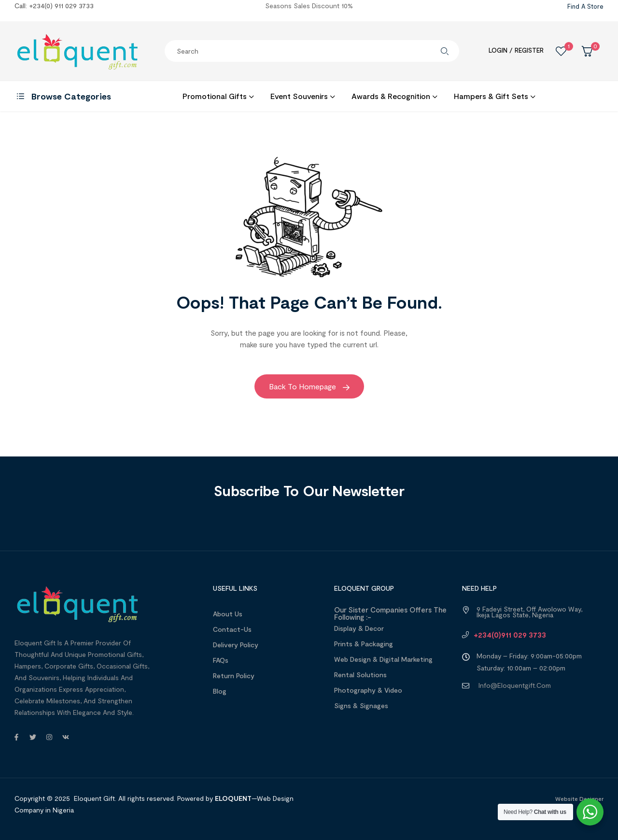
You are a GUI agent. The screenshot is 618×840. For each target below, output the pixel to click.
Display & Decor (359, 628)
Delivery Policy (236, 645)
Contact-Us (232, 629)
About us (228, 614)
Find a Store (585, 6)
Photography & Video (368, 690)
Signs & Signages (361, 705)
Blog (220, 691)
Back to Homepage (309, 386)
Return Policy (234, 676)
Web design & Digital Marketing (383, 659)
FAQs (221, 660)
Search (445, 51)
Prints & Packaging (364, 644)
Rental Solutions (360, 675)
